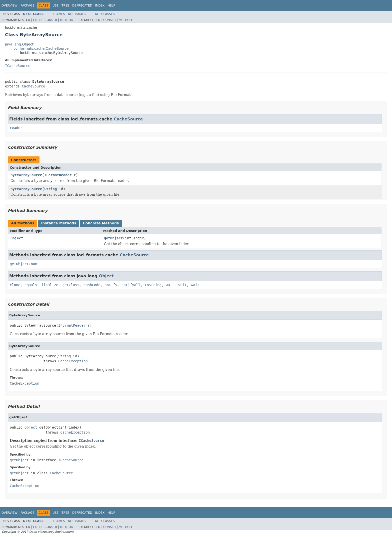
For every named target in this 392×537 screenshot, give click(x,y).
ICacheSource (18, 66)
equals (31, 285)
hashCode (92, 285)
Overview (9, 5)
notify (111, 285)
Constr (51, 20)
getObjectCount (24, 264)
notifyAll (131, 285)
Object (17, 238)
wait (170, 285)
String (51, 189)
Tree (65, 5)
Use (55, 5)
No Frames (77, 14)
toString (153, 285)
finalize (50, 285)
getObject (113, 238)
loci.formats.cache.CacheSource (40, 48)
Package (27, 5)
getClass (71, 285)
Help (111, 5)
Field (37, 20)
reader (16, 128)
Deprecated (82, 5)
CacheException (73, 361)
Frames (59, 14)
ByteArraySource (26, 175)
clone (15, 285)
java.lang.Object (19, 44)
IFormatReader (58, 175)
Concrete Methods (101, 223)
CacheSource (33, 86)
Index (100, 5)
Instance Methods (58, 223)
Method (67, 20)
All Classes (105, 14)
